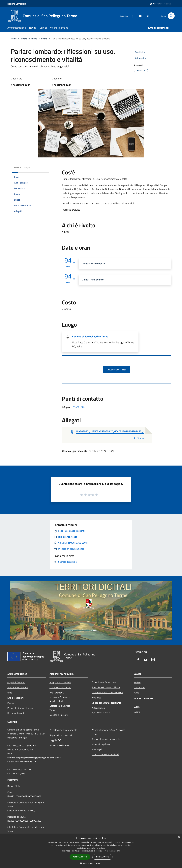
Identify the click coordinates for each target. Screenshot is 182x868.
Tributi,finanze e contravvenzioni (107, 692)
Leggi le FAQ (55, 740)
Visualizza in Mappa (117, 370)
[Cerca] (171, 16)
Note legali (97, 749)
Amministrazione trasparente (106, 739)
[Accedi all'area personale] (160, 4)
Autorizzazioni (98, 708)
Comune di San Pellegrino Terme (90, 336)
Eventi (44, 39)
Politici (11, 703)
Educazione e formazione (104, 682)
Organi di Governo (16, 682)
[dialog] (91, 851)
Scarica (138, 438)
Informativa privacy (101, 744)
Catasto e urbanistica (60, 706)
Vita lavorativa (57, 693)
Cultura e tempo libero (60, 687)
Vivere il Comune (29, 39)
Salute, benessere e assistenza (106, 703)
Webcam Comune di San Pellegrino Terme (108, 732)
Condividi (140, 52)
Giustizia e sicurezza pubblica (106, 687)
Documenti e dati (16, 713)
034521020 (79, 407)
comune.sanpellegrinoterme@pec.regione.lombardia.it (34, 758)
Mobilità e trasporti (59, 715)
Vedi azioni (141, 58)
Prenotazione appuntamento (63, 730)
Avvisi (137, 693)
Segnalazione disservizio (61, 735)
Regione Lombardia (17, 4)
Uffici (10, 693)
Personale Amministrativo (20, 708)
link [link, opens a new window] (118, 851)
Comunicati (139, 687)
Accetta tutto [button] (80, 857)
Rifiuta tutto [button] (102, 857)
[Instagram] (146, 16)
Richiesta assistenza (59, 745)
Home (14, 39)
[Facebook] (132, 16)
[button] (91, 863)
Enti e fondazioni (15, 698)
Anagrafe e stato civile (60, 682)
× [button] (179, 837)
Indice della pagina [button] (22, 168)
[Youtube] (139, 16)
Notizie (137, 682)
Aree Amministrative (17, 687)
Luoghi (137, 707)
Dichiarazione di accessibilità (105, 754)
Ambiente (96, 698)
